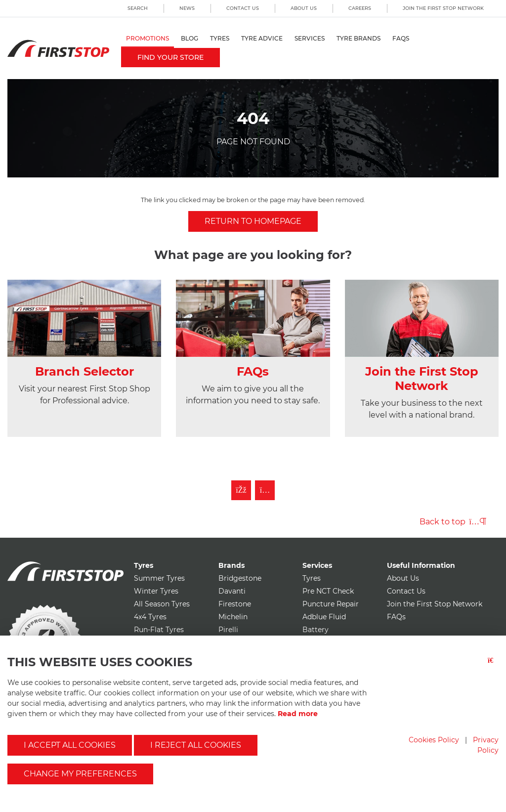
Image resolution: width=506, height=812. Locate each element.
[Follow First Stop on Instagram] (265, 490)
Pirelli (228, 630)
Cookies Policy (434, 740)
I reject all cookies (196, 745)
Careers (360, 8)
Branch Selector (84, 371)
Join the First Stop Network (443, 8)
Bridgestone (240, 578)
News (187, 8)
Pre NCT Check (328, 591)
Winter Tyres (156, 591)
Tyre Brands (358, 38)
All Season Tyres (162, 604)
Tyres (220, 38)
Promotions (148, 38)
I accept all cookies (70, 745)
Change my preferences (80, 774)
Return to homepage (253, 221)
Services (310, 38)
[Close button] (493, 666)
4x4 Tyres (150, 617)
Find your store (170, 57)
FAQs (401, 38)
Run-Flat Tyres (159, 630)
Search (138, 8)
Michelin (233, 617)
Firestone (235, 604)
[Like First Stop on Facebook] (241, 490)
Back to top (453, 522)
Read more (298, 714)
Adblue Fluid (324, 617)
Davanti (232, 591)
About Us (304, 8)
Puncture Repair (331, 604)
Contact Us (243, 8)
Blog (190, 38)
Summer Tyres (159, 578)
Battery (316, 630)
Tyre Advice (262, 38)
